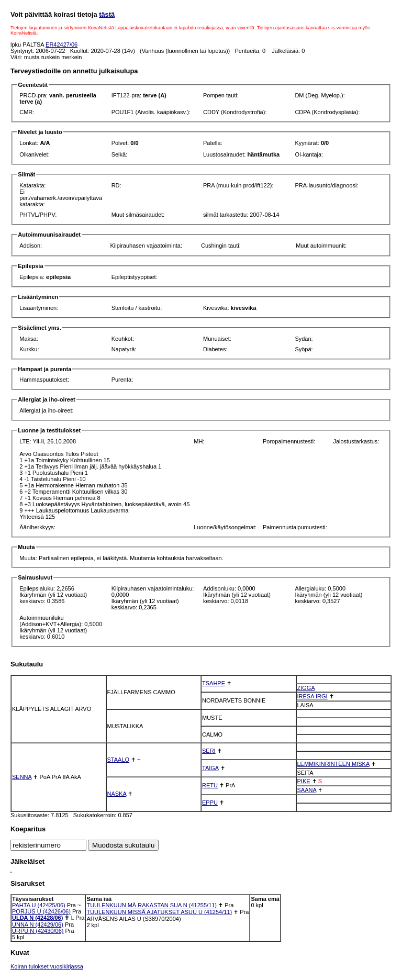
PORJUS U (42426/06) (41, 911)
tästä (107, 14)
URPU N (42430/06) (38, 931)
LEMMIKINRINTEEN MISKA (333, 764)
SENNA (22, 777)
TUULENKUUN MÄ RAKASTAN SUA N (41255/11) (152, 905)
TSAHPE (214, 683)
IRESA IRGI (312, 696)
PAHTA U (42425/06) (39, 905)
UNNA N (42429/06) (38, 925)
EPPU (210, 803)
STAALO (119, 760)
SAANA (307, 790)
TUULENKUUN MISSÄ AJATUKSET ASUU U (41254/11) (159, 912)
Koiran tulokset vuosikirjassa (47, 966)
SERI (209, 751)
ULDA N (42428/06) (37, 918)
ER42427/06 (62, 44)
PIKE (304, 781)
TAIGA (210, 768)
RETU (210, 785)
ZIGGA (306, 688)
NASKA (117, 794)
